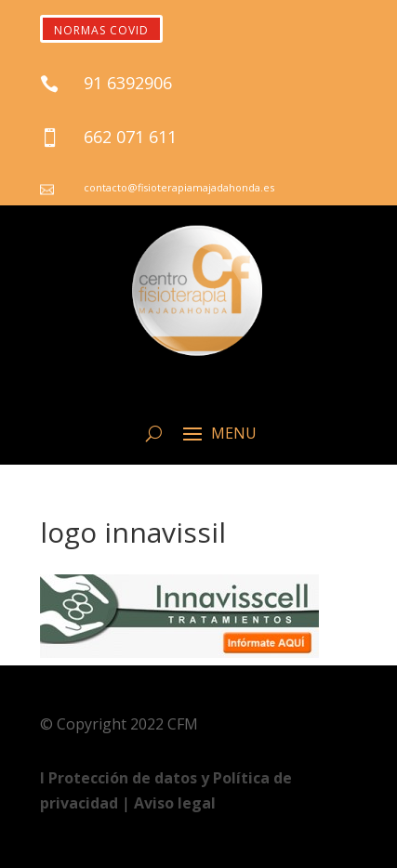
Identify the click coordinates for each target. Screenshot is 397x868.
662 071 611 (130, 137)
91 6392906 (128, 83)
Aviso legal (175, 803)
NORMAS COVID (101, 30)
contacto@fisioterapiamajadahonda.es (179, 187)
